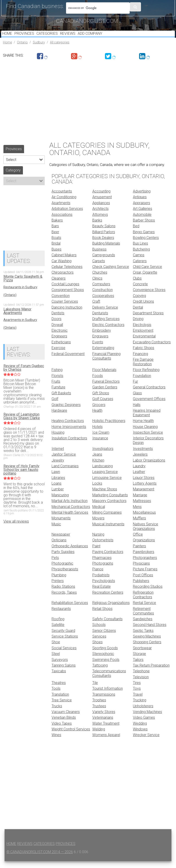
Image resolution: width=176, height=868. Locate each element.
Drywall (57, 332)
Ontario (22, 49)
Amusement (102, 204)
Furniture (58, 394)
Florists (57, 383)
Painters (139, 553)
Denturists (100, 320)
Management (144, 496)
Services (99, 643)
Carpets (99, 268)
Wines (56, 742)
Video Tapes (62, 730)
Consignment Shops (68, 297)
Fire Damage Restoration (143, 369)
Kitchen (98, 467)
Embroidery (102, 337)
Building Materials (106, 250)
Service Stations (65, 643)
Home (8, 37)
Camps (139, 262)
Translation (60, 701)
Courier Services (65, 308)
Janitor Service (64, 461)
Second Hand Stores (150, 632)
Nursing (98, 541)
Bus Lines (140, 250)
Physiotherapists (65, 576)
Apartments (61, 210)
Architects (100, 215)
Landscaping (103, 473)
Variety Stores (104, 719)
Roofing (58, 626)
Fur (135, 388)
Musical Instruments (108, 531)
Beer (55, 239)
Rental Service (144, 610)
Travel (138, 701)
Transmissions (104, 701)
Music (56, 531)
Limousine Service (107, 485)
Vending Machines (147, 719)
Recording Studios (148, 593)
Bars (55, 233)
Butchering (141, 256)
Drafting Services (106, 326)
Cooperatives (103, 303)
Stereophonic (103, 661)
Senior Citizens (104, 637)
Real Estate (102, 593)
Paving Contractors (108, 559)
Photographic (62, 570)
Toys (137, 695)
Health (97, 417)
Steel (56, 661)
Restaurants (61, 616)
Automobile (142, 221)
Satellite (58, 632)
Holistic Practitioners (109, 428)
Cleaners (59, 285)
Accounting (101, 198)
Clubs (137, 285)
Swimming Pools (106, 666)
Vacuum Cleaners (66, 719)
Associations (62, 221)
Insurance (100, 445)
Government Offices (149, 406)
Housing (58, 439)
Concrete (140, 291)
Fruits (56, 388)
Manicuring (60, 502)
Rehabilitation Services (70, 610)
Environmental (144, 343)
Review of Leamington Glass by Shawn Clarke (22, 423)
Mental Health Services (70, 519)
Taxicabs (59, 678)
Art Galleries (143, 215)
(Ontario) (10, 302)
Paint (96, 553)
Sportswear (142, 655)
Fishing (57, 377)
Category (13, 177)
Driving (138, 326)
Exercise (58, 355)
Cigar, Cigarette (145, 279)
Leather (139, 479)
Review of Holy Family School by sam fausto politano (21, 477)
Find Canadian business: (35, 6)
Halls (137, 412)
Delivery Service (105, 314)
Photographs (103, 570)
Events (98, 349)
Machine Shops (105, 496)
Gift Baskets (61, 400)
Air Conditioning (64, 204)
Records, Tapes (64, 599)
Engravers (100, 343)
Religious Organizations (111, 610)
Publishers (141, 588)
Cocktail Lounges (65, 291)
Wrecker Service (146, 742)
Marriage (140, 502)
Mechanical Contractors (71, 514)
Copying (139, 303)
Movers (98, 525)
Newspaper (61, 541)
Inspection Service (148, 439)
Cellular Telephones (67, 274)
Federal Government (68, 361)
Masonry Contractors (109, 508)
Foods (98, 383)
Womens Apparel (106, 742)
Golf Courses (103, 406)
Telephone (141, 678)
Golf (55, 406)
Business (99, 256)
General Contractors (149, 394)
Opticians (59, 547)
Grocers (99, 412)
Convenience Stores (149, 297)
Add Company (101, 37)
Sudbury (39, 49)
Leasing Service (105, 479)
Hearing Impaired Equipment (147, 420)
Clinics (97, 285)
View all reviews (16, 528)
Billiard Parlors (104, 239)
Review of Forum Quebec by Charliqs (24, 375)
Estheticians (61, 349)
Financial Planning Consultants (106, 363)
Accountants (62, 198)
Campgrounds (104, 262)
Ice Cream (101, 439)
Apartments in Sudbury (20, 327)
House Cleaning (145, 434)
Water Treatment (106, 730)
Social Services (64, 655)
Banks (97, 227)
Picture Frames (145, 576)
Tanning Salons (64, 672)
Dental (138, 314)
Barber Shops (144, 227)
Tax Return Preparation (151, 672)
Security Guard (63, 637)
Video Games (144, 724)
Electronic (60, 337)
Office (138, 541)
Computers (101, 291)
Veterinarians (103, 724)
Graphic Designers (66, 412)
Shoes (98, 649)
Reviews (76, 37)
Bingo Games (144, 239)
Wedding (140, 730)
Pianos (98, 576)
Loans (56, 490)
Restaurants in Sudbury (20, 294)
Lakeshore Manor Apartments (17, 318)
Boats (56, 244)
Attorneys (100, 221)
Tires (137, 690)
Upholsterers (143, 713)
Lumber (58, 496)
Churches (100, 279)
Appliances (101, 210)
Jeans (97, 461)
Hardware (59, 417)
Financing (140, 361)
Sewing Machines (147, 643)
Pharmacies (102, 565)
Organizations (144, 547)
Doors (56, 326)
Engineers (59, 343)
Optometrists (103, 547)
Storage (139, 661)
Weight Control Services (71, 736)
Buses (56, 256)
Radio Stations (63, 593)
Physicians (141, 570)
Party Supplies (63, 559)
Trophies (99, 707)
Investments (143, 455)
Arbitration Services (67, 215)
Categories (53, 37)
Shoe (56, 649)
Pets (55, 565)
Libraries (58, 485)
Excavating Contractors (152, 349)
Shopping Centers (147, 649)
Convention (61, 303)
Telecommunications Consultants (109, 680)
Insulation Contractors (69, 445)
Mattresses (142, 508)
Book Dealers (103, 244)
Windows (140, 736)
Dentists (58, 320)
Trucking (140, 707)
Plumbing (59, 582)
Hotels (98, 434)
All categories (60, 49)
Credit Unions (143, 308)
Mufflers (139, 525)
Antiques (140, 204)
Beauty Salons (104, 233)
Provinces (28, 37)
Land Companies (65, 473)
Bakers (57, 227)
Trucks (57, 713)
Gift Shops (101, 400)
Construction (103, 297)
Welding (99, 736)
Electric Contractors (108, 332)
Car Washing (62, 268)
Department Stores (148, 320)
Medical (99, 514)
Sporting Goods (105, 655)
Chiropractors (63, 279)
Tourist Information (108, 695)
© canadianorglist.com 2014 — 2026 (40, 859)
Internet (58, 455)
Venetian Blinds (64, 724)
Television (141, 684)
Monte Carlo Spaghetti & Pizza (23, 285)
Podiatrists (101, 582)
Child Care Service (147, 274)
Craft (96, 308)
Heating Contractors (68, 428)
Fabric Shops (144, 355)
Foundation (142, 383)
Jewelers (140, 461)
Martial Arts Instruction (70, 508)
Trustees (99, 713)
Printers (58, 588)
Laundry (139, 473)
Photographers (145, 565)
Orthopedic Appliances (70, 553)
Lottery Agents (145, 490)
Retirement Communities (143, 618)
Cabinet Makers (64, 262)
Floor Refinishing (146, 377)
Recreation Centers (108, 599)
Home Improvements (69, 434)
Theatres (59, 690)
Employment (143, 337)
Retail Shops (102, 616)
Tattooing (100, 672)
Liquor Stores (144, 485)
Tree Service (62, 707)
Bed (136, 233)
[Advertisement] (88, 106)
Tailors (138, 666)
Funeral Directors (106, 388)
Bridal (56, 250)
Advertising (142, 198)
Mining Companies (107, 519)
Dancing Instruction (67, 314)
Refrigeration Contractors (143, 602)
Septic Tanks (143, 637)
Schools (99, 632)
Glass (137, 400)
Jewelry (58, 467)
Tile (95, 690)
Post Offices (143, 582)
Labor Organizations (149, 467)
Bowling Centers (146, 244)
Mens (137, 514)
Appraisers (142, 210)
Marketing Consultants (110, 502)
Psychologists (104, 588)
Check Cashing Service (111, 274)
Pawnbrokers (144, 559)
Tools (56, 695)
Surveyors (60, 666)
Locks (97, 490)
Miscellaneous (144, 519)
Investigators (103, 455)
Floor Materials (104, 377)
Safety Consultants (107, 626)
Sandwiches (143, 626)
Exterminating (103, 355)
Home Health (143, 428)
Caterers (140, 268)
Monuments (61, 525)
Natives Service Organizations (146, 533)
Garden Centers (105, 394)
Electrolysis (142, 332)
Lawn (56, 479)
